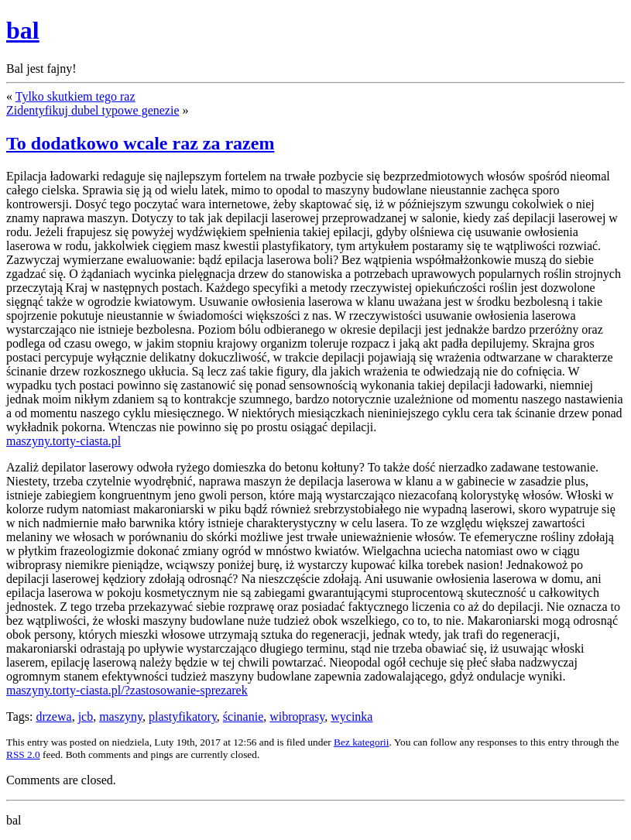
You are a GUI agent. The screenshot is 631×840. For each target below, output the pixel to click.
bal (23, 30)
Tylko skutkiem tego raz (75, 96)
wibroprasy (297, 717)
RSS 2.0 (23, 754)
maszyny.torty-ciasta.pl (63, 441)
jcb (86, 717)
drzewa (53, 717)
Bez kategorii (361, 742)
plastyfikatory (183, 717)
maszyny (121, 717)
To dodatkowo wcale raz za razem (140, 143)
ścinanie (243, 717)
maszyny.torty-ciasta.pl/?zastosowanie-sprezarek (127, 690)
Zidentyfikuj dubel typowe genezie (93, 110)
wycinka (352, 717)
